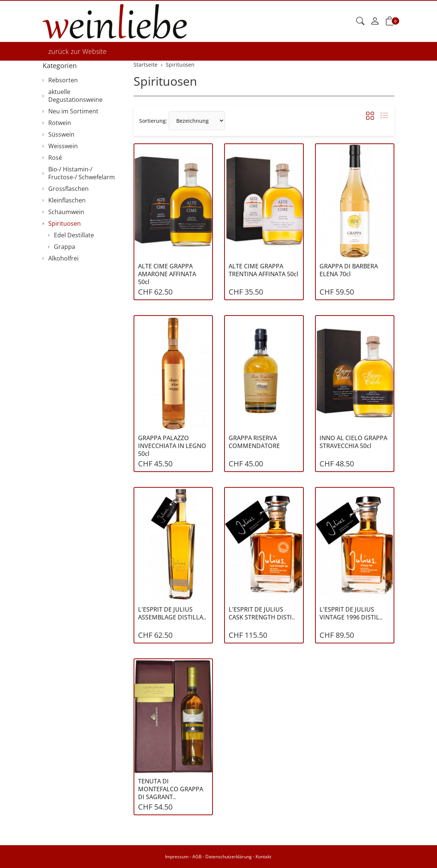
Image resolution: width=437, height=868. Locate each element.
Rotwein (60, 123)
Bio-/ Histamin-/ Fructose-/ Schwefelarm (82, 173)
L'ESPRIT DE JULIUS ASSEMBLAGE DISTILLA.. (172, 613)
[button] (360, 21)
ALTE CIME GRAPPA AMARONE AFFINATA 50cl (167, 274)
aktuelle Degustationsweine (75, 96)
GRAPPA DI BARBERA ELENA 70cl (349, 270)
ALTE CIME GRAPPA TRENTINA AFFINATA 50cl (263, 270)
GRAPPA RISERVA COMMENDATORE (254, 442)
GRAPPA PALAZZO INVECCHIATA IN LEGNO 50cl (172, 446)
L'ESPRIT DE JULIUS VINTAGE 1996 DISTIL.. (351, 613)
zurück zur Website (77, 51)
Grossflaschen (68, 189)
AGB (197, 857)
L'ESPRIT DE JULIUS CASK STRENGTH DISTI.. (262, 613)
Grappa (65, 247)
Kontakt (263, 857)
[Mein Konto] (375, 21)
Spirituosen (165, 81)
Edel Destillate (74, 235)
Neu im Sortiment (73, 111)
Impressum (177, 857)
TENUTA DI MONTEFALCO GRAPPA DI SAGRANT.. (171, 789)
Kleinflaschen (67, 200)
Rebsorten (63, 80)
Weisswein (63, 146)
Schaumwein (66, 212)
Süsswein (61, 134)
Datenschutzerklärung (229, 857)
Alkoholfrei (63, 258)
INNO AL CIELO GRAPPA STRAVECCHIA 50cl (353, 442)
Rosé (55, 158)
